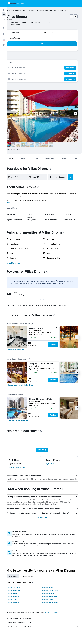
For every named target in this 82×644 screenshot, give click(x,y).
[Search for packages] (4, 23)
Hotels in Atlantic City (52, 605)
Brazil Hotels (21, 11)
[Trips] (4, 34)
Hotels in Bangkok (18, 611)
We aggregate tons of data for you (46, 632)
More (13, 202)
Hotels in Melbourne (19, 599)
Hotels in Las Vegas (18, 596)
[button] (4, 3)
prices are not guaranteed (57, 621)
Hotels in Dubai (17, 602)
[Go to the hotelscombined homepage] (16, 3)
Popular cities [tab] (18, 585)
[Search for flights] (4, 10)
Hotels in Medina (51, 602)
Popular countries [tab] (33, 585)
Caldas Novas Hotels (52, 11)
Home (14, 11)
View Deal (58, 344)
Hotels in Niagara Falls (53, 611)
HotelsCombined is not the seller (46, 628)
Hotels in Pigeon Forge (53, 599)
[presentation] (27, 149)
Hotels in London (18, 608)
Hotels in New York (18, 605)
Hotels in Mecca (51, 596)
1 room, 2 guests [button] (20, 38)
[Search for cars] (4, 19)
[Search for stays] (4, 14)
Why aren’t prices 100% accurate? (46, 635)
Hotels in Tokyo (50, 608)
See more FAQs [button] (45, 522)
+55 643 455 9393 (19, 25)
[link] (22, 350)
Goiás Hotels (36, 11)
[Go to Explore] (4, 28)
